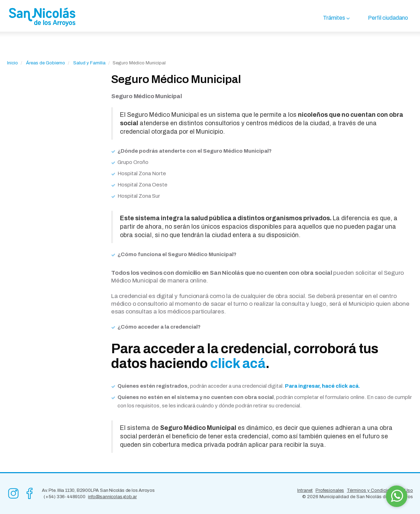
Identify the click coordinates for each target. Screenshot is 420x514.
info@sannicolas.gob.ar (112, 497)
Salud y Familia (89, 63)
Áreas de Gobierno (46, 63)
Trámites (334, 18)
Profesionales (330, 490)
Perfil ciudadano (388, 18)
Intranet (305, 490)
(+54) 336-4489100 (65, 497)
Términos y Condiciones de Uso (380, 490)
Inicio (12, 63)
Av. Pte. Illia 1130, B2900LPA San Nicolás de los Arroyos (98, 490)
